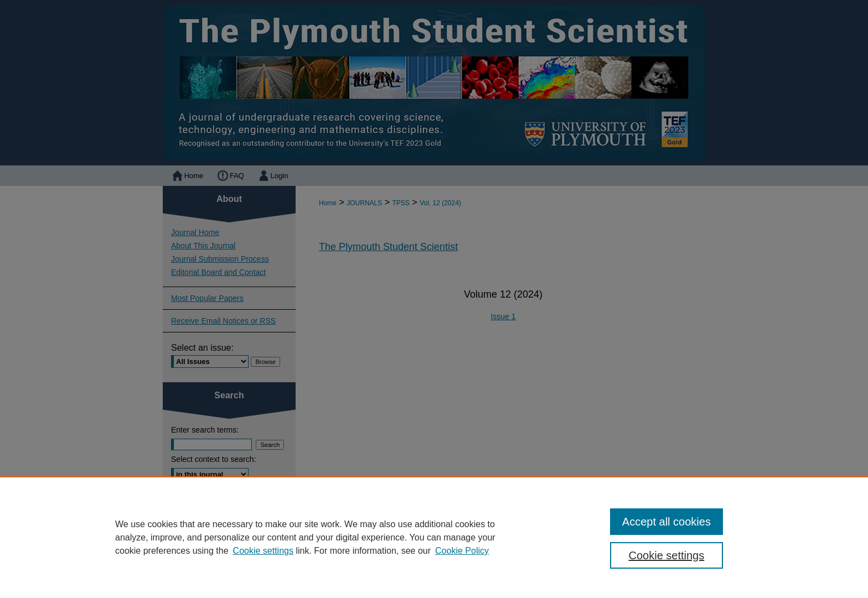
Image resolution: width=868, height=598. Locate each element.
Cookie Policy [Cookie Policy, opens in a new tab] (462, 551)
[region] (434, 537)
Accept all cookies (666, 522)
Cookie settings (263, 551)
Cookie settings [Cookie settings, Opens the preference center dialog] (667, 555)
